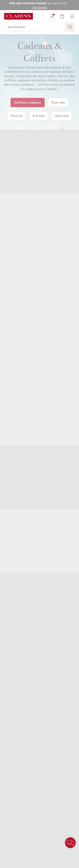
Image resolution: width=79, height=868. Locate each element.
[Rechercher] (35, 27)
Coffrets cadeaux (28, 103)
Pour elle (58, 103)
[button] (70, 843)
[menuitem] (52, 16)
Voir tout (62, 116)
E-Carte (39, 116)
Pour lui (17, 116)
